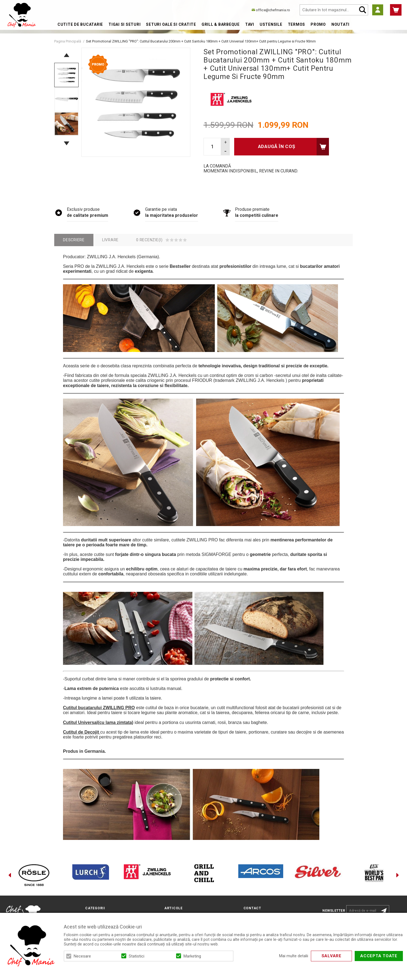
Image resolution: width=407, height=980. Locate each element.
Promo (318, 24)
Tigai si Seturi (124, 24)
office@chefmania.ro (273, 10)
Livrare (110, 240)
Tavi (250, 24)
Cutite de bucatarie (80, 24)
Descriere (74, 240)
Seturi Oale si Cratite (171, 24)
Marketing (192, 956)
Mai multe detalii (294, 956)
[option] (136, 102)
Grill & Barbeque (221, 24)
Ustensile (271, 24)
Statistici (137, 956)
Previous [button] (66, 55)
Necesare (82, 956)
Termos (297, 24)
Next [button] (66, 143)
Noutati (340, 24)
